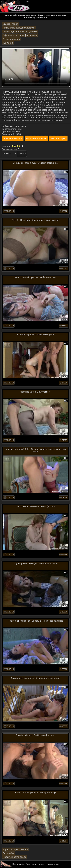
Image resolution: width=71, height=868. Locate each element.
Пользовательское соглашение (42, 864)
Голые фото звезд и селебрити (19, 28)
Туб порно (8, 43)
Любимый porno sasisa (15, 857)
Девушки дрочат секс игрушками (20, 31)
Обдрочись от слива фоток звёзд (20, 35)
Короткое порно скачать (15, 849)
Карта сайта (19, 864)
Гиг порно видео (11, 39)
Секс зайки (8, 853)
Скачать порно (10, 24)
